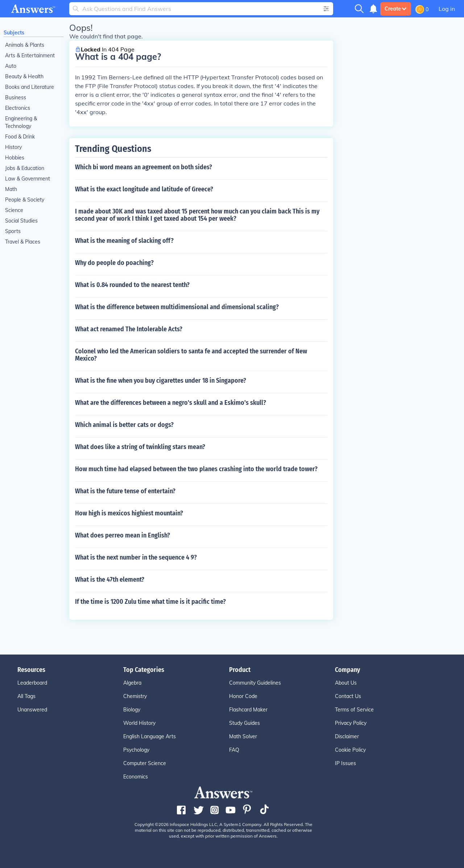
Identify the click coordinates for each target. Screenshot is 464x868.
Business (16, 97)
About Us (346, 683)
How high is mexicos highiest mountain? (129, 513)
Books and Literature (30, 87)
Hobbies (15, 158)
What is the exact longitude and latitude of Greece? (144, 189)
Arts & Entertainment (30, 55)
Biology (132, 710)
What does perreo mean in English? (123, 535)
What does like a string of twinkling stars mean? (140, 447)
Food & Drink (20, 137)
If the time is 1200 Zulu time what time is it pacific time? (150, 602)
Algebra (132, 683)
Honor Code (243, 696)
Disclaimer (347, 736)
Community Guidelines (255, 683)
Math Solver (243, 736)
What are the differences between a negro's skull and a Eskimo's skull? (171, 403)
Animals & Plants (25, 45)
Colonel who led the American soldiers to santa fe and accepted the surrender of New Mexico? (191, 355)
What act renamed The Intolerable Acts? (129, 329)
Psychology (136, 750)
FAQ (234, 750)
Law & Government (28, 179)
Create (396, 9)
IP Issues (345, 763)
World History (139, 723)
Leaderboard (32, 683)
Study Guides (245, 723)
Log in (447, 9)
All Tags (26, 696)
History (13, 147)
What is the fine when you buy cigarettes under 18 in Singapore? (161, 381)
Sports (13, 231)
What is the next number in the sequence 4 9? (136, 557)
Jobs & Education (25, 168)
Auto (11, 66)
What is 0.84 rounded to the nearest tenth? (132, 285)
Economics (136, 777)
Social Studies (21, 221)
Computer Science (145, 763)
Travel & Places (23, 242)
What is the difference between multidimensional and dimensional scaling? (177, 307)
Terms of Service (354, 710)
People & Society (25, 200)
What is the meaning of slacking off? (124, 241)
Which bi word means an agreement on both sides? (144, 167)
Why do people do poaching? (114, 263)
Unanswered (32, 710)
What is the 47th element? (110, 580)
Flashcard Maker (248, 710)
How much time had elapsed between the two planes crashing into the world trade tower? (196, 469)
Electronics (18, 108)
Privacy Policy (351, 723)
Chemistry (135, 696)
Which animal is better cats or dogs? (124, 425)
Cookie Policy (350, 750)
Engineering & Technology (21, 122)
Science (14, 210)
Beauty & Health (24, 76)
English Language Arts (150, 736)
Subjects (14, 33)
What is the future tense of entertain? (125, 491)
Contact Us (348, 696)
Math (11, 189)
